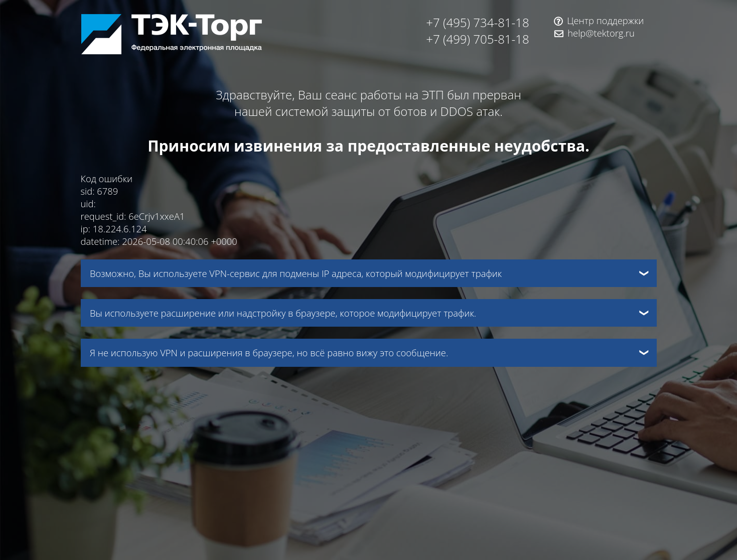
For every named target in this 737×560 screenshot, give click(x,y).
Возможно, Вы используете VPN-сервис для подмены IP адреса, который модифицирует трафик (296, 273)
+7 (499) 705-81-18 (477, 39)
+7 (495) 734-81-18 (477, 22)
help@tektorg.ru (601, 33)
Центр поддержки (605, 20)
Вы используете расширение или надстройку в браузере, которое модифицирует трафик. (283, 313)
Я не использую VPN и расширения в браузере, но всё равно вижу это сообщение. (269, 353)
